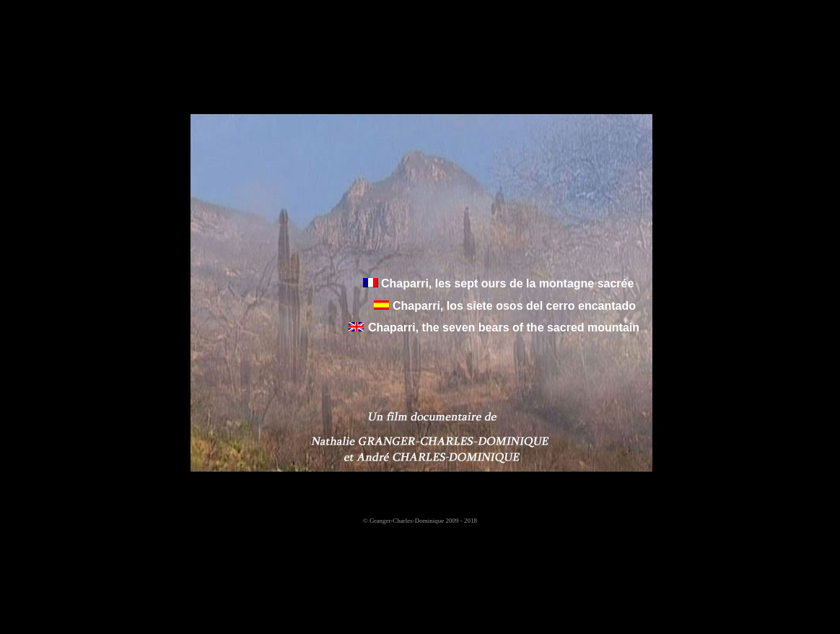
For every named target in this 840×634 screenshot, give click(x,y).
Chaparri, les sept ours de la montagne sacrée (506, 283)
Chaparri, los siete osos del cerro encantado (514, 306)
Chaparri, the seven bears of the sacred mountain (504, 327)
